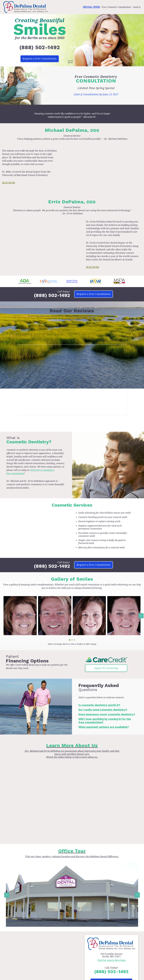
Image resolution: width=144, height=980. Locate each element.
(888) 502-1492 (40, 47)
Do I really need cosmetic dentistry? (103, 710)
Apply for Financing (106, 668)
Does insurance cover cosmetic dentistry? (107, 714)
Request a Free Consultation (40, 59)
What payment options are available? (104, 727)
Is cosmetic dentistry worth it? (99, 705)
